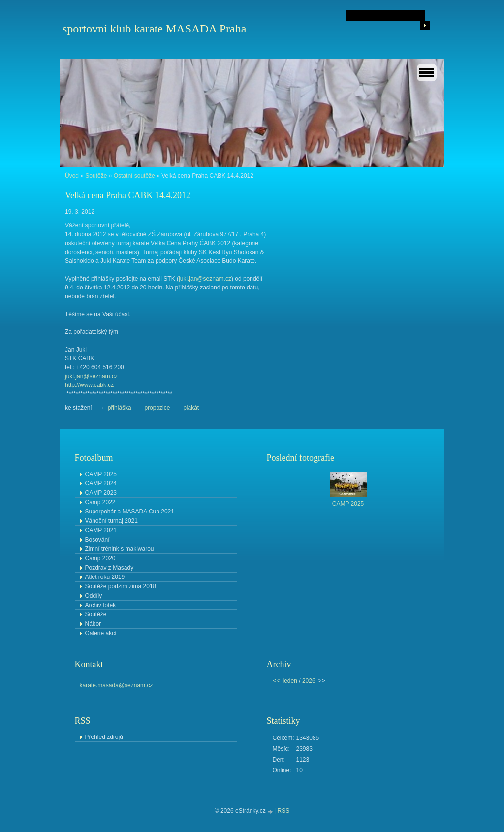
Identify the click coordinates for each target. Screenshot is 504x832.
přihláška (120, 408)
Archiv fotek (101, 605)
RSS (284, 811)
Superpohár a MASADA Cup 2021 (130, 512)
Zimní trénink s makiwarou (120, 549)
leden (290, 681)
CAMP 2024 (101, 483)
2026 (309, 681)
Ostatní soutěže (134, 176)
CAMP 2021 (101, 530)
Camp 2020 (100, 558)
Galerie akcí (101, 633)
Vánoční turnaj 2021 (111, 521)
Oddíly (94, 596)
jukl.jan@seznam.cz (205, 279)
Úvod (72, 176)
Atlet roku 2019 (105, 577)
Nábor (93, 624)
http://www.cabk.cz (89, 385)
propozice (158, 408)
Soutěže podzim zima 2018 (121, 586)
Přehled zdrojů (104, 737)
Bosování (97, 540)
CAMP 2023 (101, 493)
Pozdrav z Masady (110, 568)
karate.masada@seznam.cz (116, 685)
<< (277, 681)
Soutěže (96, 176)
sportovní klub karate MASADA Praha (154, 29)
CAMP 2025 (101, 474)
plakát (191, 408)
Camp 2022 (100, 502)
